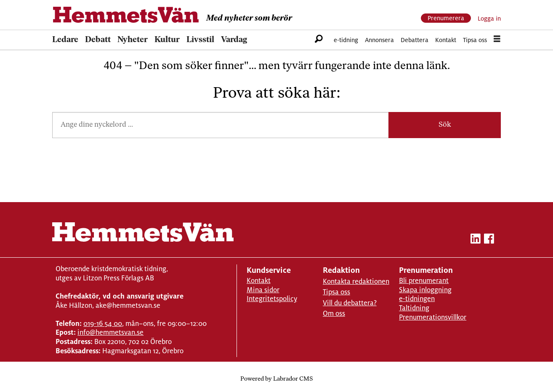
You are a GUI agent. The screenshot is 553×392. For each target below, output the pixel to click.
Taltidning (414, 308)
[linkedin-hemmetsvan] (476, 240)
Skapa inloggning (425, 290)
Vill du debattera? (350, 303)
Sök (445, 125)
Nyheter (133, 40)
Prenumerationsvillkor (433, 317)
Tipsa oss (475, 40)
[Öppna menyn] (497, 40)
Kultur (167, 40)
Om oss (334, 313)
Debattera (415, 40)
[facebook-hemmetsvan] (489, 240)
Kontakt (446, 40)
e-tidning (346, 40)
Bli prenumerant (424, 281)
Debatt (98, 40)
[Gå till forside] (126, 15)
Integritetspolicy (272, 299)
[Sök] (319, 40)
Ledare (65, 40)
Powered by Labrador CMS (276, 379)
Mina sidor (263, 290)
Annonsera (379, 40)
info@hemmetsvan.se (110, 332)
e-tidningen (417, 299)
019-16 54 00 (103, 324)
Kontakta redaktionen (356, 281)
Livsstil (200, 40)
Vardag (234, 40)
